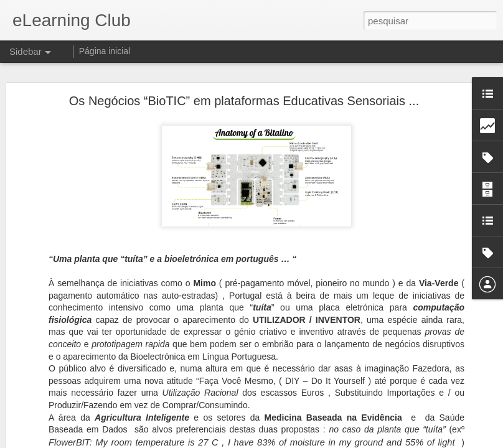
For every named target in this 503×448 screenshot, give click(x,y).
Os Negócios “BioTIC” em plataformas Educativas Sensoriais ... (244, 101)
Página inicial (105, 51)
